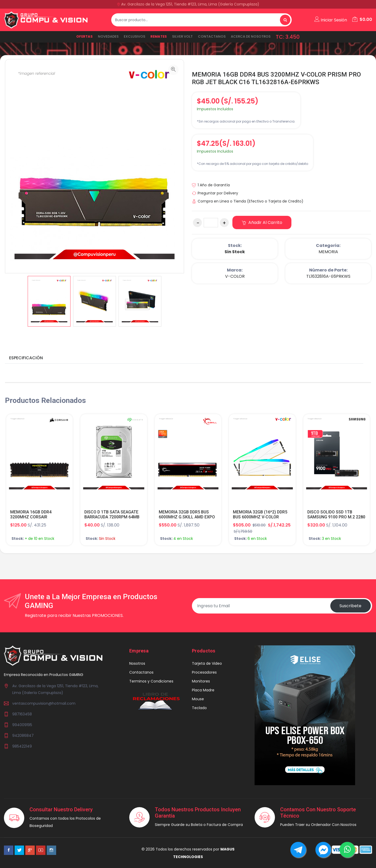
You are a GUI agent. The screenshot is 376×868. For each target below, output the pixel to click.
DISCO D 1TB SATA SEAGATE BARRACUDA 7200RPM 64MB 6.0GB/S (112, 517)
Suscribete (350, 606)
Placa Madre (203, 690)
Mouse (198, 699)
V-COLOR (235, 276)
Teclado (199, 708)
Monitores (201, 681)
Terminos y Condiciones (151, 681)
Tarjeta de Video (207, 663)
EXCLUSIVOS (134, 36)
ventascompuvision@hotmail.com (44, 703)
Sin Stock (235, 252)
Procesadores (204, 672)
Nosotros (137, 663)
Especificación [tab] (26, 358)
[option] (49, 301)
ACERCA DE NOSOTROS (251, 36)
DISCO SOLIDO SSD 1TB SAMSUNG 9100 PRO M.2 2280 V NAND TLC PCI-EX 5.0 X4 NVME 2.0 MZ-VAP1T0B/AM (336, 520)
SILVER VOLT (182, 36)
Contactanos (212, 36)
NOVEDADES (108, 36)
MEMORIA (328, 252)
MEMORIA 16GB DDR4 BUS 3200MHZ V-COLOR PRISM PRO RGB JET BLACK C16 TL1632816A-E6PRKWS (277, 78)
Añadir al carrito (262, 222)
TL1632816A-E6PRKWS (328, 276)
